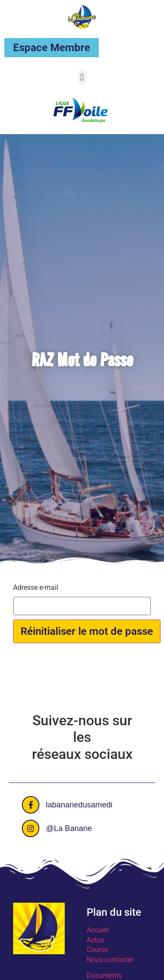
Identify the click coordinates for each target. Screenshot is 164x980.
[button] (82, 78)
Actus (95, 940)
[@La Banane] (31, 828)
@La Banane (69, 828)
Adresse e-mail (36, 588)
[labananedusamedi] (31, 805)
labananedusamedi (79, 805)
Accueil (98, 930)
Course (97, 950)
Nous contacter (110, 960)
